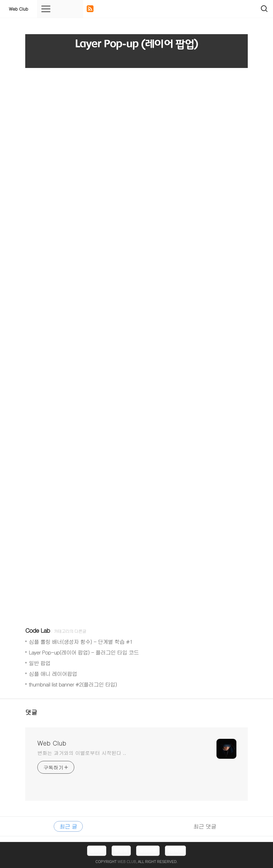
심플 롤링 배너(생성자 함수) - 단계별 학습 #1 (81, 641)
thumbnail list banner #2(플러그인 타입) (73, 684)
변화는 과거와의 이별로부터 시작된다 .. (82, 753)
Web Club (18, 9)
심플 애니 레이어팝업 (53, 674)
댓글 (31, 712)
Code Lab (38, 630)
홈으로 (97, 850)
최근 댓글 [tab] (205, 826)
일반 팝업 (40, 663)
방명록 (121, 850)
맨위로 (175, 850)
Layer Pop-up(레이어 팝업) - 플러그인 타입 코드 (84, 652)
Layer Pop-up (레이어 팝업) (136, 44)
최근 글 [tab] (68, 826)
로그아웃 (148, 850)
